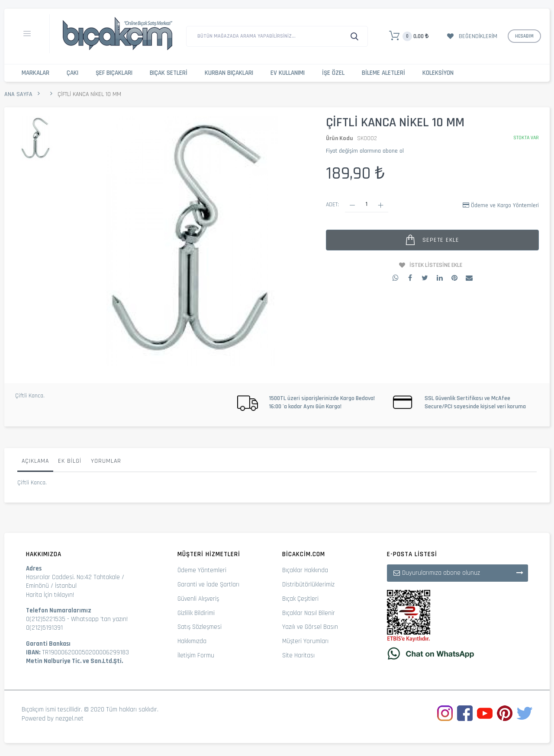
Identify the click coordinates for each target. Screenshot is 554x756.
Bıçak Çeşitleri (300, 599)
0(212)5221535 (46, 619)
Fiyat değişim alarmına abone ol (365, 151)
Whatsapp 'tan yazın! (99, 619)
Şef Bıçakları (114, 73)
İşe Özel (333, 73)
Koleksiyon (438, 73)
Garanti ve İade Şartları (208, 585)
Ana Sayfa (18, 94)
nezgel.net (69, 719)
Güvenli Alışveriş (198, 599)
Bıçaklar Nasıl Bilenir (309, 613)
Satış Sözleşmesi (200, 627)
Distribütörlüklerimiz (308, 585)
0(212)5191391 (44, 628)
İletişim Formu (196, 655)
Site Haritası (298, 655)
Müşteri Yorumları (305, 641)
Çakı (72, 73)
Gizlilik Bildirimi (196, 613)
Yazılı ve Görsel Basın (310, 627)
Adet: (332, 205)
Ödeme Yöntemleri (202, 570)
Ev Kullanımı (288, 73)
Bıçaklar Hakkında (305, 570)
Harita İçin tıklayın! (50, 595)
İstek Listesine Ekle (436, 265)
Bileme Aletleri (383, 73)
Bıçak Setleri (169, 73)
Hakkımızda (192, 641)
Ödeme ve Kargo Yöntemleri (505, 205)
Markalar (35, 73)
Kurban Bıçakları (229, 73)
